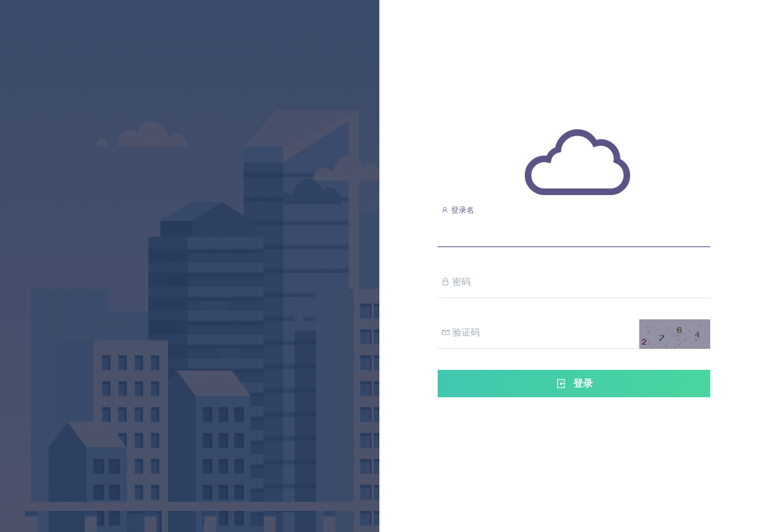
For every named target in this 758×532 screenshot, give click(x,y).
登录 (574, 384)
